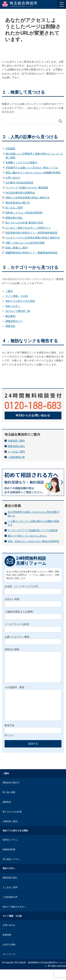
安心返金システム (11, 870)
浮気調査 (10, 149)
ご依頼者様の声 (16, 457)
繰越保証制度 (9, 860)
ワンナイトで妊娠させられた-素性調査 (27, 188)
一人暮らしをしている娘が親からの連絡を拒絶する (33, 523)
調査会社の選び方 (11, 793)
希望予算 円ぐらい (33, 741)
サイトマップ (9, 965)
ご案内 (9, 291)
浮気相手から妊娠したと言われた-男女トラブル (32, 168)
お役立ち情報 (9, 955)
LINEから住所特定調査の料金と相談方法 (28, 198)
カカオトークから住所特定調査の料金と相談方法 (33, 238)
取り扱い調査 (9, 803)
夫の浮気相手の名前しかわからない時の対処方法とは (33, 514)
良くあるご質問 (14, 208)
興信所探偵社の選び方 (18, 203)
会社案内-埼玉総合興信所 (19, 183)
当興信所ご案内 (16, 441)
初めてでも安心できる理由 (20, 301)
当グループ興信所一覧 (18, 311)
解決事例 (10, 316)
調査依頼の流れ (14, 218)
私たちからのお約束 (12, 822)
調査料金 (7, 813)
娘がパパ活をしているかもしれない (27, 536)
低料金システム (10, 850)
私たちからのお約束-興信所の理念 (24, 223)
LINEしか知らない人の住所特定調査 (25, 243)
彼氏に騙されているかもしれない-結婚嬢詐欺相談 (33, 173)
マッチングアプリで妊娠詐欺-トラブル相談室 (33, 530)
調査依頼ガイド (14, 321)
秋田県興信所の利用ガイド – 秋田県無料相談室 (31, 233)
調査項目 (10, 326)
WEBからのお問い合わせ (33, 415)
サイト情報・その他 (17, 296)
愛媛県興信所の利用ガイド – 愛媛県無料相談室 (31, 253)
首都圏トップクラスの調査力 (21, 162)
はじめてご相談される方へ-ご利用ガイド (28, 228)
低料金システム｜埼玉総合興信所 (24, 213)
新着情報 (7, 945)
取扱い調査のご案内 (17, 248)
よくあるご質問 (16, 452)
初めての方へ (13, 306)
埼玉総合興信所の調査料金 (20, 193)
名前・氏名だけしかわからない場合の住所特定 (33, 541)
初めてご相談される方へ (14, 917)
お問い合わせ (13, 178)
